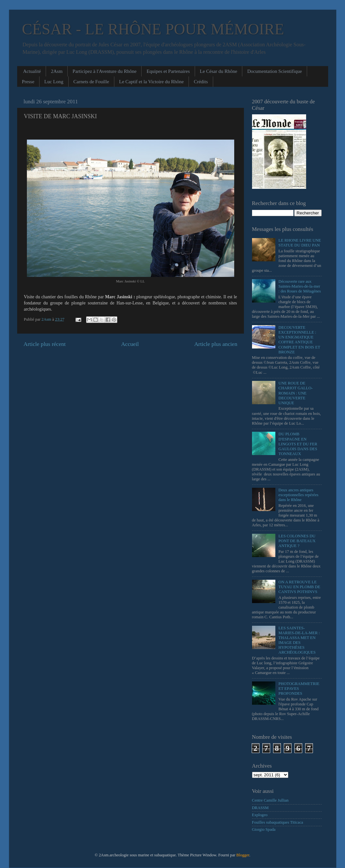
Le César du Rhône (218, 71)
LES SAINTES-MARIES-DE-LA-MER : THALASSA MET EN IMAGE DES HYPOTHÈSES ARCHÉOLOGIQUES (299, 640)
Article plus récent (45, 344)
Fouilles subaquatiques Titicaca (278, 822)
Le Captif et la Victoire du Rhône (152, 82)
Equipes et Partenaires (168, 71)
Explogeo (260, 815)
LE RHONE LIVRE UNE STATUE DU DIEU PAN (300, 243)
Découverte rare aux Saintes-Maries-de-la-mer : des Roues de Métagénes (300, 286)
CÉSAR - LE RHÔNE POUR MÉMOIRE (153, 29)
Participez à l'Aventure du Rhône (104, 71)
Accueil (130, 344)
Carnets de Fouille (91, 82)
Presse (28, 82)
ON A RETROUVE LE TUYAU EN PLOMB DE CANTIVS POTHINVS (299, 587)
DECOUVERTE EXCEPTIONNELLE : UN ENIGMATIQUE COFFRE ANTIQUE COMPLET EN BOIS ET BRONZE (299, 340)
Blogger (243, 855)
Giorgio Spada (264, 829)
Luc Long (54, 82)
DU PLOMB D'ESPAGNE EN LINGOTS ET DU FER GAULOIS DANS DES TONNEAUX (298, 444)
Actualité (32, 71)
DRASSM (260, 808)
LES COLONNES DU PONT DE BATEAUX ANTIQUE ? (297, 541)
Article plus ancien (216, 344)
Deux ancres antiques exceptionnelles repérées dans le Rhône (299, 495)
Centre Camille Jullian (270, 800)
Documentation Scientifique (275, 71)
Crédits (201, 82)
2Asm (57, 71)
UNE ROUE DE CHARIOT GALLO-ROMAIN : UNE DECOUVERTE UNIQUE (296, 393)
